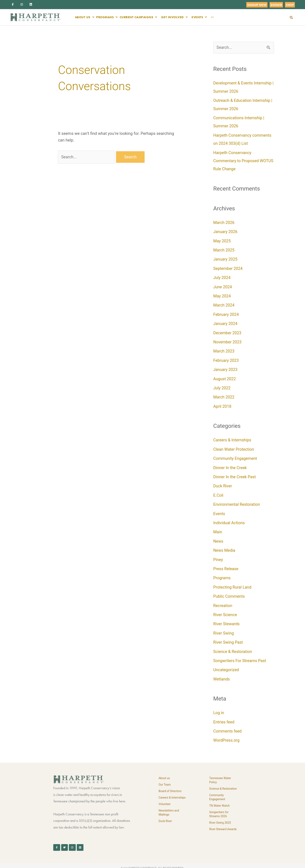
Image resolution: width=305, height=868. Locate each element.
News (218, 538)
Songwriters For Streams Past (240, 656)
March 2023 (224, 349)
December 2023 (228, 331)
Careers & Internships (232, 438)
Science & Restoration (233, 647)
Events (219, 510)
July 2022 (222, 386)
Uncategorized (226, 665)
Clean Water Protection (234, 447)
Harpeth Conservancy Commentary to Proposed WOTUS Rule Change (236, 160)
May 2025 (222, 240)
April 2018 (222, 404)
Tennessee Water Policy (220, 775)
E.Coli (218, 492)
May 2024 (222, 295)
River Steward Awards (223, 824)
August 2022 (225, 377)
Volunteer (165, 799)
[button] (291, 18)
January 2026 (226, 231)
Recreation (223, 602)
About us (164, 773)
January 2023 (226, 367)
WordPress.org (227, 735)
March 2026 (224, 222)
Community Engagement (236, 456)
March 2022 (224, 395)
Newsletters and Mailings (169, 807)
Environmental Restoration (237, 501)
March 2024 (224, 304)
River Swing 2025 (220, 818)
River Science (225, 611)
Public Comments (229, 592)
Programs (222, 574)
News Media (224, 547)
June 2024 (223, 285)
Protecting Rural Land (233, 583)
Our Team (165, 780)
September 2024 (228, 267)
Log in (219, 708)
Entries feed (224, 717)
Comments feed (228, 726)
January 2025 (226, 258)
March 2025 (224, 249)
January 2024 (226, 322)
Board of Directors (170, 786)
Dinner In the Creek (230, 465)
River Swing (224, 629)
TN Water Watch (219, 801)
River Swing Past (228, 638)
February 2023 (226, 358)
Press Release (226, 565)
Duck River (223, 483)
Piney (218, 556)
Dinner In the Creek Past (235, 474)
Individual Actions (229, 520)
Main (218, 529)
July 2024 (222, 276)
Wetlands (222, 674)
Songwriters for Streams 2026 (219, 809)
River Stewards (227, 620)
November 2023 (228, 340)
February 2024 (226, 313)
